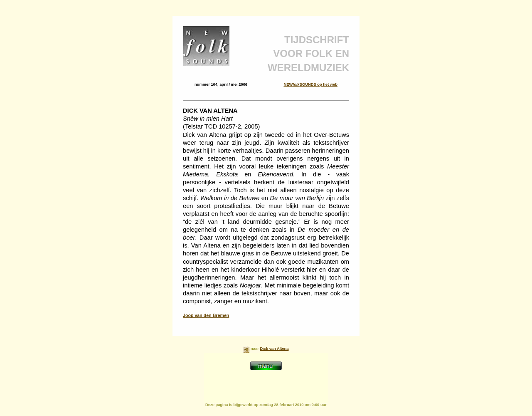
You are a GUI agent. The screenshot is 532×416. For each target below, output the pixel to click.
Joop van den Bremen (206, 315)
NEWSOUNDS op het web (310, 84)
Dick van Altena (274, 349)
